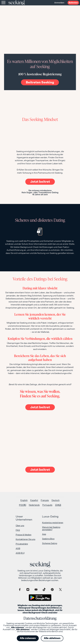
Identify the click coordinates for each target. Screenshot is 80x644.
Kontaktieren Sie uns (26, 539)
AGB (18, 548)
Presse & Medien (24, 535)
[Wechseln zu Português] (47, 505)
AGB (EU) (20, 553)
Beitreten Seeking (40, 82)
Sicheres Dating (50, 543)
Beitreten (73, 3)
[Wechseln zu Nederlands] (34, 505)
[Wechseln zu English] (24, 500)
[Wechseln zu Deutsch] (56, 500)
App (44, 534)
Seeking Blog (48, 539)
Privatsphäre (22, 544)
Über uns (20, 526)
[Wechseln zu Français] (45, 500)
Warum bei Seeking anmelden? (51, 528)
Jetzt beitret (40, 182)
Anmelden (59, 3)
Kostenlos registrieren (53, 523)
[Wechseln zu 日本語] (58, 505)
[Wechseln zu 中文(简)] (23, 505)
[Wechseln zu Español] (34, 500)
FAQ (18, 530)
